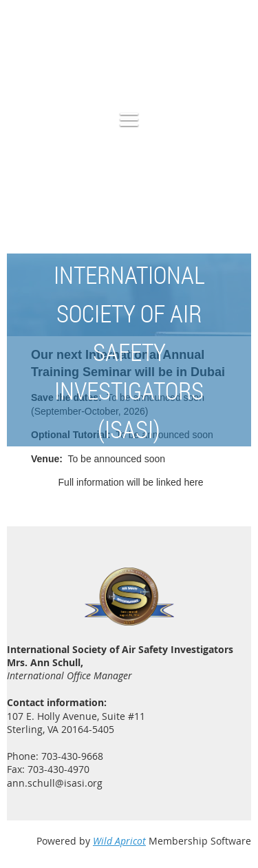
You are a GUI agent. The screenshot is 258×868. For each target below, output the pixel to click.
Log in (237, 61)
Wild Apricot (119, 841)
